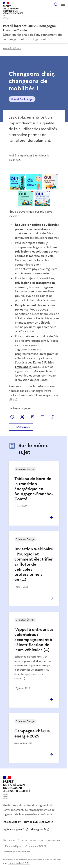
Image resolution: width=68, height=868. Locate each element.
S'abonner (21, 427)
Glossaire (22, 840)
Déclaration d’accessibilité (17, 852)
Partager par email (42, 417)
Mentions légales (14, 846)
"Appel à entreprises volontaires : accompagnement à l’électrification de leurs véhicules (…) (34, 640)
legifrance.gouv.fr (14, 829)
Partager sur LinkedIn (32, 417)
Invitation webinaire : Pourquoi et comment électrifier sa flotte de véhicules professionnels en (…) (34, 564)
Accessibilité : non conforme (45, 840)
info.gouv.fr (10, 822)
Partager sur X (22, 417)
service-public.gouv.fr (37, 822)
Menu (63, 4)
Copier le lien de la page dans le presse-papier (53, 417)
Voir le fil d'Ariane (12, 48)
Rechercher (56, 4)
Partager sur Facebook (12, 417)
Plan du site (9, 840)
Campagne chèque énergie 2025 (32, 734)
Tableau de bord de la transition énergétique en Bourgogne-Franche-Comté (34, 489)
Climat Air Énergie (22, 99)
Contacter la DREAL (36, 846)
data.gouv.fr (39, 829)
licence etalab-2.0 (17, 863)
